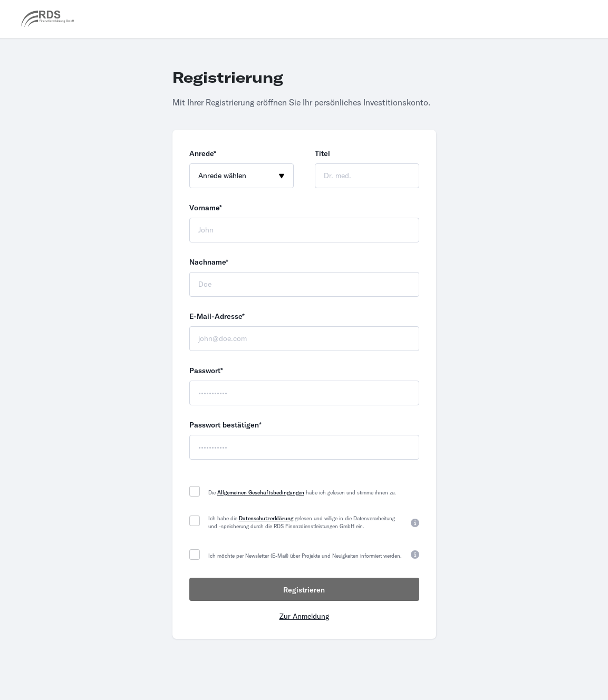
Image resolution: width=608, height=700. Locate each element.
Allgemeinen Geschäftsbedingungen (261, 493)
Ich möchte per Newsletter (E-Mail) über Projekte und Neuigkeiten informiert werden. (305, 556)
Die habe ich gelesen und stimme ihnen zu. (302, 493)
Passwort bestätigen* (225, 425)
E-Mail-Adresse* (217, 316)
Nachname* (209, 262)
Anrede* (203, 153)
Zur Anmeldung (304, 616)
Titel (322, 153)
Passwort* (206, 371)
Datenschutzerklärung (266, 518)
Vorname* (206, 208)
